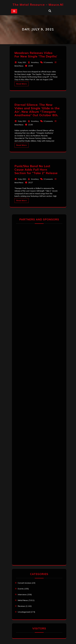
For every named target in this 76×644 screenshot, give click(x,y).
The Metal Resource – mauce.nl (38, 5)
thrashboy (35, 62)
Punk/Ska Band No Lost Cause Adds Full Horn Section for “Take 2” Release (36, 170)
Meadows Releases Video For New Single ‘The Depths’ (36, 55)
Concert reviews (25, 583)
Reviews (21, 606)
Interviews (22, 594)
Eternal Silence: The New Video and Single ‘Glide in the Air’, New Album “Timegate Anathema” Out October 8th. (37, 110)
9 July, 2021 (22, 62)
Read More (22, 84)
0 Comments (48, 62)
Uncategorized (24, 612)
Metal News (19, 66)
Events (21, 589)
